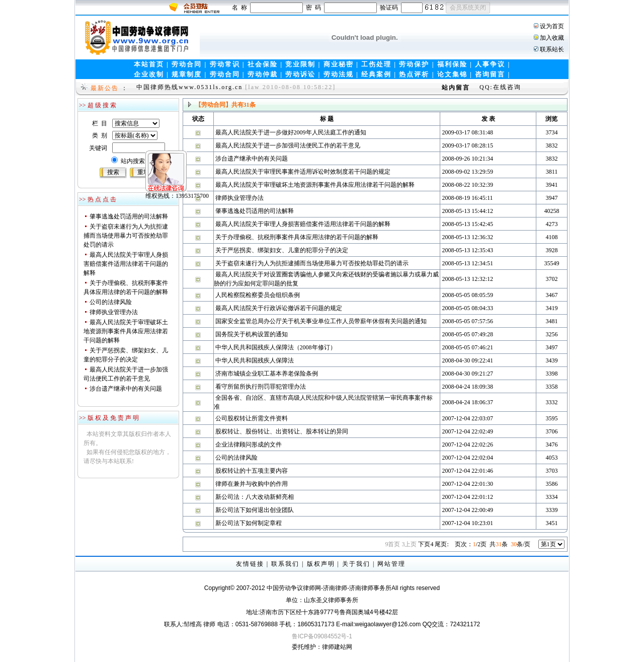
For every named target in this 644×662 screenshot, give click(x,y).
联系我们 (285, 564)
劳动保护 (414, 64)
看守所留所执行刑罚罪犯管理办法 (261, 387)
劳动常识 (225, 64)
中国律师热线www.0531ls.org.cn (189, 87)
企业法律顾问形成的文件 (249, 445)
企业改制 (149, 74)
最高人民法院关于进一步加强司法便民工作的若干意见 (288, 145)
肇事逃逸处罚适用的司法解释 (129, 216)
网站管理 (391, 564)
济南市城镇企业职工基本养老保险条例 (267, 374)
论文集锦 (452, 74)
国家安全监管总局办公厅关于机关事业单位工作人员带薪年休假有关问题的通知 (321, 321)
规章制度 (187, 74)
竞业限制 (300, 64)
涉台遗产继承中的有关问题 (126, 389)
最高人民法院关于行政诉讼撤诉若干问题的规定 (279, 308)
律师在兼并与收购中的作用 (252, 484)
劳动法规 (339, 74)
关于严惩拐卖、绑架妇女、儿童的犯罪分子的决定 (282, 250)
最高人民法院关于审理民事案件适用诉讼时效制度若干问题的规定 (303, 172)
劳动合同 (187, 64)
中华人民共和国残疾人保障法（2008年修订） (276, 347)
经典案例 (376, 74)
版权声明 (321, 564)
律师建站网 (337, 647)
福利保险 (452, 64)
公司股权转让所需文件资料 (252, 418)
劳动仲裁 (263, 74)
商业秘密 (339, 64)
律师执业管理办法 (114, 312)
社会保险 (263, 64)
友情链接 (250, 564)
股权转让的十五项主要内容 (252, 471)
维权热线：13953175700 (156, 175)
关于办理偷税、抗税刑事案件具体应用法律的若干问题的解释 (297, 237)
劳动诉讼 (300, 74)
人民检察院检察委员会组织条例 (258, 295)
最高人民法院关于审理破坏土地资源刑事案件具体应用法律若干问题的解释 (126, 331)
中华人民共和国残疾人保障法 (255, 360)
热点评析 (414, 74)
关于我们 (356, 564)
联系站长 (552, 49)
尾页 (441, 544)
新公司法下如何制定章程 (249, 523)
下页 (426, 544)
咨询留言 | (493, 74)
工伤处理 (376, 64)
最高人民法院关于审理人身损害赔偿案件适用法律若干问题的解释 (126, 264)
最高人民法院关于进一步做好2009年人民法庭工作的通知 (291, 132)
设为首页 (552, 26)
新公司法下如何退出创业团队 (255, 510)
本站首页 (149, 64)
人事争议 (490, 64)
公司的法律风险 (111, 302)
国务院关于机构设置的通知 (252, 334)
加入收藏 (552, 38)
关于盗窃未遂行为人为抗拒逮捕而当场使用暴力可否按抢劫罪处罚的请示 (126, 236)
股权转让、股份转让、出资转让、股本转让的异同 (282, 431)
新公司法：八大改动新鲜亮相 (255, 497)
